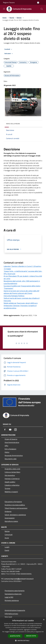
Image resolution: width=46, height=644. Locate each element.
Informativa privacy (11, 614)
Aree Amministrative (12, 442)
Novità (12, 18)
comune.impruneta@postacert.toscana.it (19, 579)
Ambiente (8, 511)
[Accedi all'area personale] (38, 3)
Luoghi (7, 547)
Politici (7, 452)
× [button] (44, 620)
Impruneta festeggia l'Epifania (14, 296)
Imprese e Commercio (12, 479)
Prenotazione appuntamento (15, 591)
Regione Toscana (9, 2)
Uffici (6, 446)
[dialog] (23, 631)
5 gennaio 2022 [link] (33, 170)
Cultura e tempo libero (12, 472)
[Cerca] (42, 9)
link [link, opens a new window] (43, 632)
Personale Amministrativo (14, 455)
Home (4, 18)
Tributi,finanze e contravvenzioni (16, 508)
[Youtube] (10, 430)
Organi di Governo (11, 439)
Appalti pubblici (10, 482)
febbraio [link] (22, 153)
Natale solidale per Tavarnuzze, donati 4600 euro (21, 303)
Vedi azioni (9, 54)
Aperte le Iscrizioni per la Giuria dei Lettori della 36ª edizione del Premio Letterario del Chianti (22, 292)
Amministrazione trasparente (15, 610)
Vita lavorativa (10, 475)
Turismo (7, 488)
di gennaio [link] (11, 166)
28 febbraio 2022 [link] (11, 180)
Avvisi (7, 538)
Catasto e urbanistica (12, 485)
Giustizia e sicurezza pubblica (15, 505)
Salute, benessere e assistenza (15, 515)
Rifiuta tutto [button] (31, 636)
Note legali (8, 617)
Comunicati (9, 535)
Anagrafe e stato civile (12, 469)
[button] (23, 641)
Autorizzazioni (10, 518)
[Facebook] (5, 430)
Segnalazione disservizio (13, 594)
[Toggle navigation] (4, 9)
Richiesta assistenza (12, 600)
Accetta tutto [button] (15, 636)
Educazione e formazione (13, 502)
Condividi (9, 49)
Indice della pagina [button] (13, 124)
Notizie (19, 18)
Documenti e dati (11, 459)
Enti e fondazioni (10, 449)
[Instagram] (15, 430)
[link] (33, 170)
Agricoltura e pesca (11, 521)
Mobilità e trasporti (11, 492)
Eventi (7, 550)
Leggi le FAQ (9, 597)
